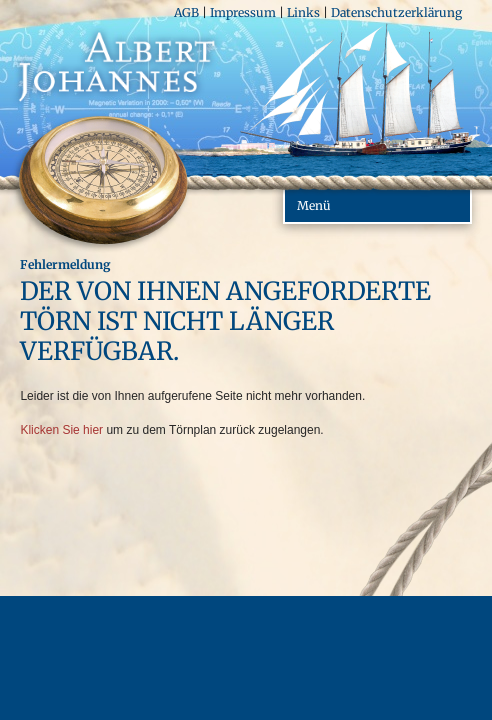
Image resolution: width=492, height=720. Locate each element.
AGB (186, 12)
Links (303, 12)
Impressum (243, 12)
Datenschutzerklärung (396, 12)
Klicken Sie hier (61, 430)
